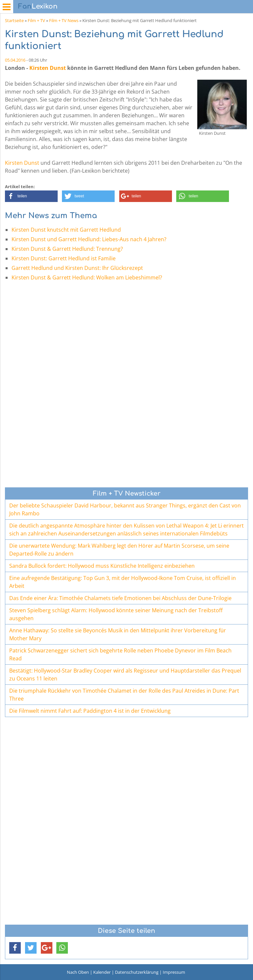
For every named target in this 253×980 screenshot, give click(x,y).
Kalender (102, 972)
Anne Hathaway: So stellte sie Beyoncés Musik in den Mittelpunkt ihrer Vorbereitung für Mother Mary (118, 634)
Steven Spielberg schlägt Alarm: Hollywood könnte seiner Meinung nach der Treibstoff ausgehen (116, 614)
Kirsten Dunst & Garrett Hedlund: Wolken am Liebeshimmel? (87, 277)
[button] (31, 196)
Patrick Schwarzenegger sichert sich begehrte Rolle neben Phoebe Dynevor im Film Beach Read (120, 654)
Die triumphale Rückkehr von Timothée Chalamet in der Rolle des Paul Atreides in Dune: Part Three (124, 695)
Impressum (174, 972)
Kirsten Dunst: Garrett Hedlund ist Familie (64, 258)
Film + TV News (64, 20)
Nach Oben (78, 972)
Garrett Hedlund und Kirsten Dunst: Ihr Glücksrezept (77, 268)
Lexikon (38, 6)
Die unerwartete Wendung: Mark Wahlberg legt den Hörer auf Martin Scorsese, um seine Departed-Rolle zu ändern (119, 550)
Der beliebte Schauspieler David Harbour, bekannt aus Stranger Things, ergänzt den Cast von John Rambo (125, 509)
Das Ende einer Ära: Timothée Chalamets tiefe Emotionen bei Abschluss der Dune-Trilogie (120, 598)
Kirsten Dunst (48, 68)
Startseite (14, 20)
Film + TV (36, 20)
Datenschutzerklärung (137, 972)
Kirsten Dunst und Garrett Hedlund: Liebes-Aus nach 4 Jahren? (89, 239)
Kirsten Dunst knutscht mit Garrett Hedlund (66, 230)
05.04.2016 (15, 60)
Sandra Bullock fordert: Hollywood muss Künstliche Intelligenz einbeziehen (102, 566)
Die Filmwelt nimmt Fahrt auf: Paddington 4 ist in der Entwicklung (90, 711)
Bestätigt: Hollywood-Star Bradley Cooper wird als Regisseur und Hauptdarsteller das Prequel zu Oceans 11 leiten (125, 675)
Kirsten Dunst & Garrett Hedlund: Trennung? (67, 249)
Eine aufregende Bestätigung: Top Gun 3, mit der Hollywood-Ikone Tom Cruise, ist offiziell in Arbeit (123, 582)
